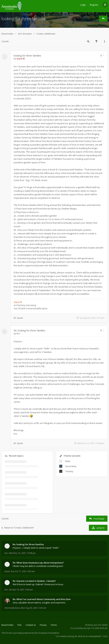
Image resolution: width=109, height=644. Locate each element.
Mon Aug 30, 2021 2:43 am (33, 608)
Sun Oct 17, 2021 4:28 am (23, 571)
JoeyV (7, 571)
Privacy (43, 625)
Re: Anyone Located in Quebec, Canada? (34, 581)
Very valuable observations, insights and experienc (39, 603)
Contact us (31, 625)
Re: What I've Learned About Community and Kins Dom (42, 599)
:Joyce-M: (21, 59)
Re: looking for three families (29, 330)
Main (68, 461)
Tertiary (69, 471)
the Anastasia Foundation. (47, 633)
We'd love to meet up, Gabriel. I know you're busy (38, 584)
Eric (18, 334)
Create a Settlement (46, 34)
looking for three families (23, 19)
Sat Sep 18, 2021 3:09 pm (21, 590)
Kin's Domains (25, 34)
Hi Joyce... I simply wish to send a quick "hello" (36, 548)
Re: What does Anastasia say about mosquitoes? (38, 563)
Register (94, 5)
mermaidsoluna (12, 608)
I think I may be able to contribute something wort (38, 566)
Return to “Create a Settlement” (18, 528)
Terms (54, 625)
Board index (7, 34)
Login (83, 5)
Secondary (71, 466)
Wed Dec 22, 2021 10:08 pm (22, 553)
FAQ (19, 625)
